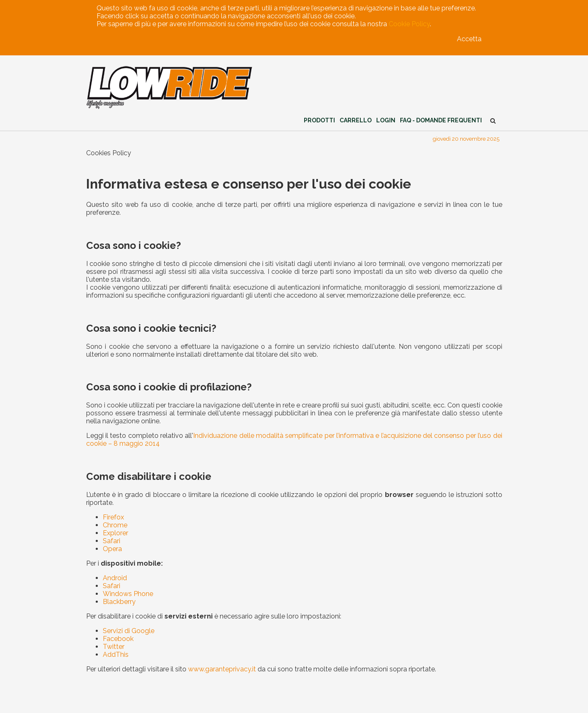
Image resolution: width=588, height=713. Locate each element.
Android (115, 578)
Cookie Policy (409, 24)
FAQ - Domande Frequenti (441, 120)
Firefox (113, 517)
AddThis (116, 655)
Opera (112, 549)
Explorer (115, 533)
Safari (112, 541)
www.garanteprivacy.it (222, 669)
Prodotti (319, 120)
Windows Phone (128, 594)
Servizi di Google (129, 631)
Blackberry (119, 602)
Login (386, 120)
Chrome (115, 525)
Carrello (356, 120)
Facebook (118, 639)
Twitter (114, 647)
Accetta (469, 39)
